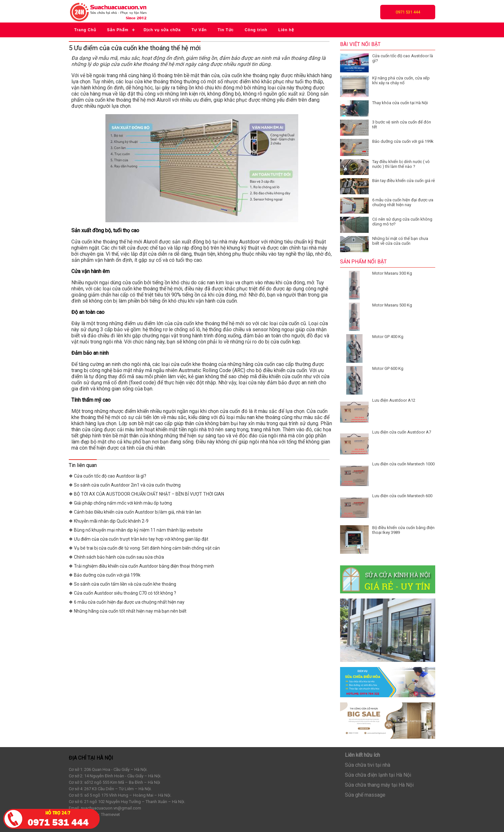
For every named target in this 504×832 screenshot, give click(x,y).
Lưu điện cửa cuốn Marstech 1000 (403, 464)
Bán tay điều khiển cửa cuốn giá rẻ (404, 181)
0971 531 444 (408, 12)
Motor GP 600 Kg (388, 368)
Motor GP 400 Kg (388, 337)
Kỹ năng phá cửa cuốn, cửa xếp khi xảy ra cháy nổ (401, 80)
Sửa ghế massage (365, 795)
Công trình (256, 30)
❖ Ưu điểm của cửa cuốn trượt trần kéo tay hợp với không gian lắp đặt (139, 539)
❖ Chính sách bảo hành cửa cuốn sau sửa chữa (116, 557)
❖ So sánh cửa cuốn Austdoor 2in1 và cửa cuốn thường (125, 485)
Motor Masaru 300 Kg (392, 273)
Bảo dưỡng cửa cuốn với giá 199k (403, 141)
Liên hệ (286, 30)
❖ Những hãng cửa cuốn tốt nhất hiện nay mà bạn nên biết (128, 611)
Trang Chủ (85, 30)
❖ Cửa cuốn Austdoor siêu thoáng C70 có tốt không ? (122, 593)
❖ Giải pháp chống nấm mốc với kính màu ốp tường (120, 503)
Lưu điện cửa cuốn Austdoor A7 (402, 432)
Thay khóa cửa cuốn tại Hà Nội (400, 103)
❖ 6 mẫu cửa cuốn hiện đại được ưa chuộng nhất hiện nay (127, 602)
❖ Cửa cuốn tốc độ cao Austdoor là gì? (108, 476)
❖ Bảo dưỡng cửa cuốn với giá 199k (105, 575)
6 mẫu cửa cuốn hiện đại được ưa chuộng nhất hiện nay (403, 202)
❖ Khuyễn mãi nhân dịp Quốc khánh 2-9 (109, 521)
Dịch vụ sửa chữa (162, 30)
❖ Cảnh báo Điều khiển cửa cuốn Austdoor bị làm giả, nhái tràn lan (135, 512)
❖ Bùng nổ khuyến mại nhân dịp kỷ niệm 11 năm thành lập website (136, 530)
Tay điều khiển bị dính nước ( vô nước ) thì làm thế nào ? (401, 164)
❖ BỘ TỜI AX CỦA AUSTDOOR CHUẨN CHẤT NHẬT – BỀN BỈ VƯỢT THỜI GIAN (146, 494)
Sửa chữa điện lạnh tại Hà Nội (378, 775)
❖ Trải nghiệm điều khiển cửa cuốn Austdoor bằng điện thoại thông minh (141, 566)
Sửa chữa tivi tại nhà (368, 765)
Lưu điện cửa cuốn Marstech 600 (402, 496)
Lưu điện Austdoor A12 (394, 400)
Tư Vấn (199, 30)
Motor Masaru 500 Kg (392, 305)
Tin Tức (226, 30)
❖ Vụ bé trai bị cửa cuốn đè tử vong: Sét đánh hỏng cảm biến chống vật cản (144, 548)
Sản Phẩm (118, 30)
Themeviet (110, 814)
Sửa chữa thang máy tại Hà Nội (379, 785)
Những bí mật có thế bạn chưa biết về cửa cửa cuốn (400, 241)
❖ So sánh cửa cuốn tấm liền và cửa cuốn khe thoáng (122, 584)
